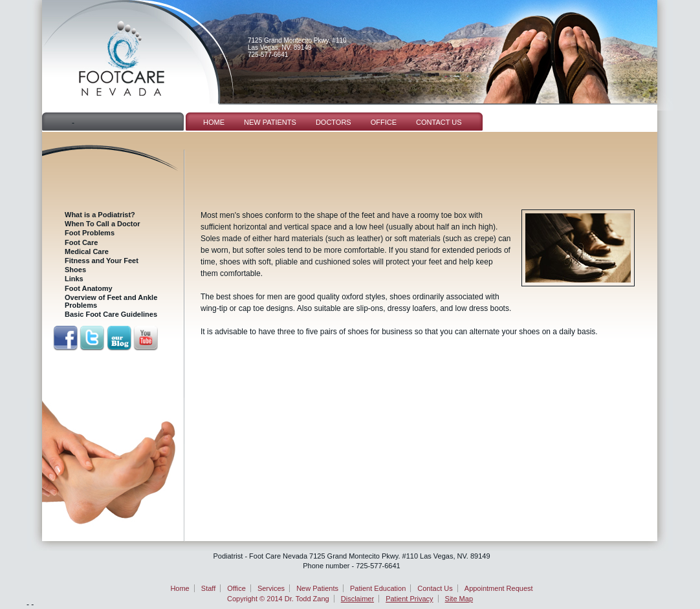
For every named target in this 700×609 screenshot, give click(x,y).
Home (214, 122)
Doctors (334, 122)
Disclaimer (357, 599)
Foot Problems (90, 233)
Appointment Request (499, 588)
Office (384, 122)
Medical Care (87, 251)
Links (74, 279)
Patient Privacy (409, 599)
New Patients (270, 122)
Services (271, 588)
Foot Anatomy (89, 288)
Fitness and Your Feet (102, 261)
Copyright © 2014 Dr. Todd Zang (278, 599)
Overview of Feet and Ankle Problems (111, 301)
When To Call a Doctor (103, 224)
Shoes (75, 270)
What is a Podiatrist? (100, 215)
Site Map (459, 599)
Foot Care (81, 242)
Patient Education (378, 588)
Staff (208, 588)
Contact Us (439, 122)
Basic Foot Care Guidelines (111, 314)
